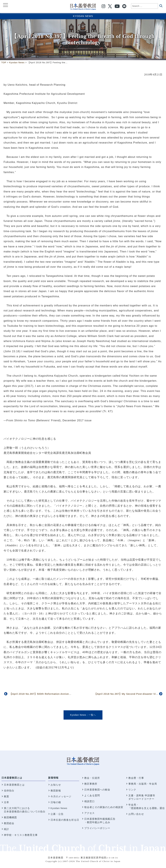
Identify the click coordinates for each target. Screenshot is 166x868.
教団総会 (9, 823)
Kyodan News (83, 16)
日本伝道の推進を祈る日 (65, 820)
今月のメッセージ (61, 796)
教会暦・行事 (136, 778)
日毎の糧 (56, 802)
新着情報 (53, 778)
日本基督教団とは (12, 778)
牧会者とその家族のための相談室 (104, 807)
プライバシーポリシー (97, 828)
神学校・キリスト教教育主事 (21, 835)
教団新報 (56, 791)
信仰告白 (9, 791)
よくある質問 (92, 795)
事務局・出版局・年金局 (143, 784)
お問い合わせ (136, 814)
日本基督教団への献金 (97, 790)
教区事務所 (91, 784)
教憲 (6, 796)
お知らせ (56, 785)
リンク (132, 790)
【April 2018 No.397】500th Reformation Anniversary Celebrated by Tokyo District (60, 694)
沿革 (6, 802)
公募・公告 (57, 814)
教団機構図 (10, 817)
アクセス (89, 813)
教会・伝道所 (92, 778)
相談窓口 (89, 801)
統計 (6, 829)
